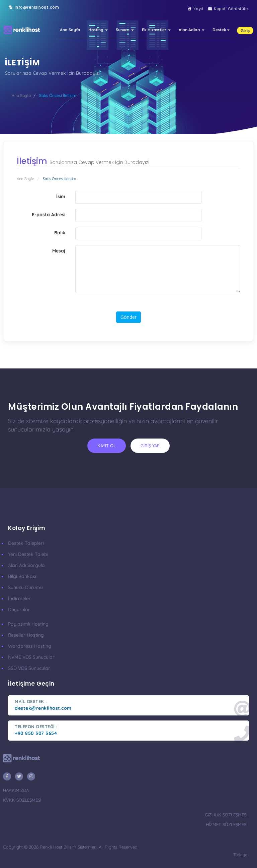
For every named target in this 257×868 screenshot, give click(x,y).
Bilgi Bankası (22, 576)
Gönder (128, 317)
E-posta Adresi (49, 215)
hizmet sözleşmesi (227, 824)
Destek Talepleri (26, 543)
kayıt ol (107, 446)
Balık (60, 233)
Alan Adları (192, 30)
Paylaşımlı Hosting (28, 624)
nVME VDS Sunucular (31, 657)
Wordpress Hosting (30, 646)
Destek (221, 30)
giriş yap (150, 446)
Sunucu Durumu (25, 587)
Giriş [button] (245, 31)
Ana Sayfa (70, 30)
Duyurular (19, 610)
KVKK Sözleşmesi (22, 800)
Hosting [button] (98, 30)
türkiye (240, 855)
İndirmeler (19, 598)
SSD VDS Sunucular (29, 668)
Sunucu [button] (125, 30)
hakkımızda (16, 790)
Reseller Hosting (26, 635)
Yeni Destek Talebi (28, 554)
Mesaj (59, 251)
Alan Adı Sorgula (26, 565)
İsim (61, 196)
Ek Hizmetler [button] (156, 30)
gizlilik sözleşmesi (226, 815)
